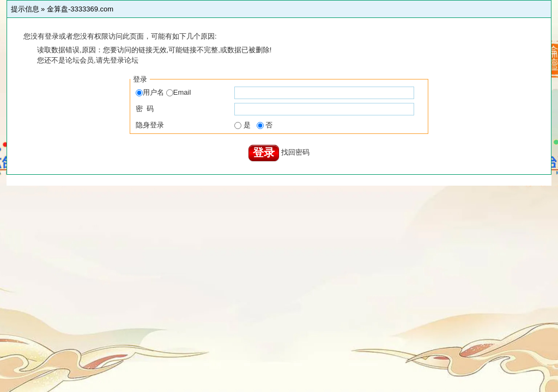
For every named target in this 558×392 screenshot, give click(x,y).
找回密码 (295, 152)
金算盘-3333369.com (80, 9)
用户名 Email (163, 92)
